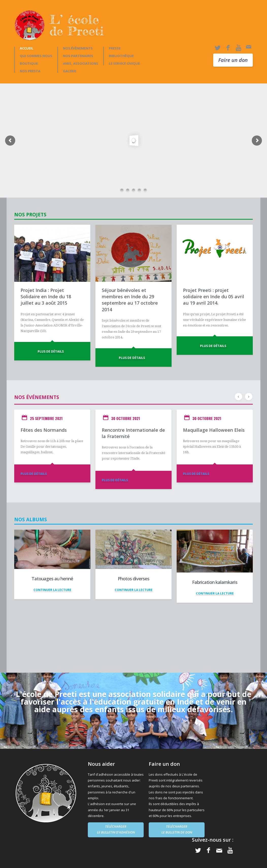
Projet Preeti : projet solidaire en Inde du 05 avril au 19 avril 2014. (214, 297)
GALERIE (70, 71)
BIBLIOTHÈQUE (121, 56)
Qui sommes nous (36, 56)
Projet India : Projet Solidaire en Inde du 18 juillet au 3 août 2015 (46, 297)
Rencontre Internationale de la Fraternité (133, 433)
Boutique (29, 64)
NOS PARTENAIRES (78, 56)
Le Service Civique (124, 64)
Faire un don (233, 60)
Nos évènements (78, 48)
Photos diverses (133, 579)
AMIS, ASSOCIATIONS (81, 64)
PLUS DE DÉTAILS (51, 352)
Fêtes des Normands (44, 430)
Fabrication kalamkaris (215, 582)
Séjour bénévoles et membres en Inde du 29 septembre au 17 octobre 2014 (130, 300)
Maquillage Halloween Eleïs (214, 430)
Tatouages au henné (52, 579)
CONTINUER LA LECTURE (52, 590)
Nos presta (30, 71)
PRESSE (115, 48)
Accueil (27, 48)
